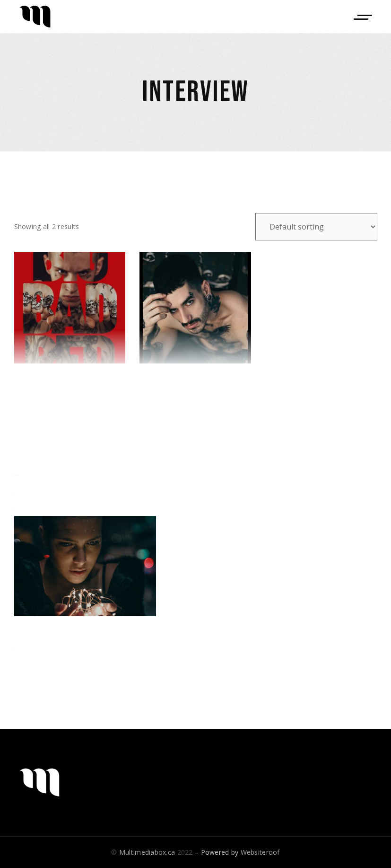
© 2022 (152, 852)
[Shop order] (316, 227)
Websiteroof (260, 852)
